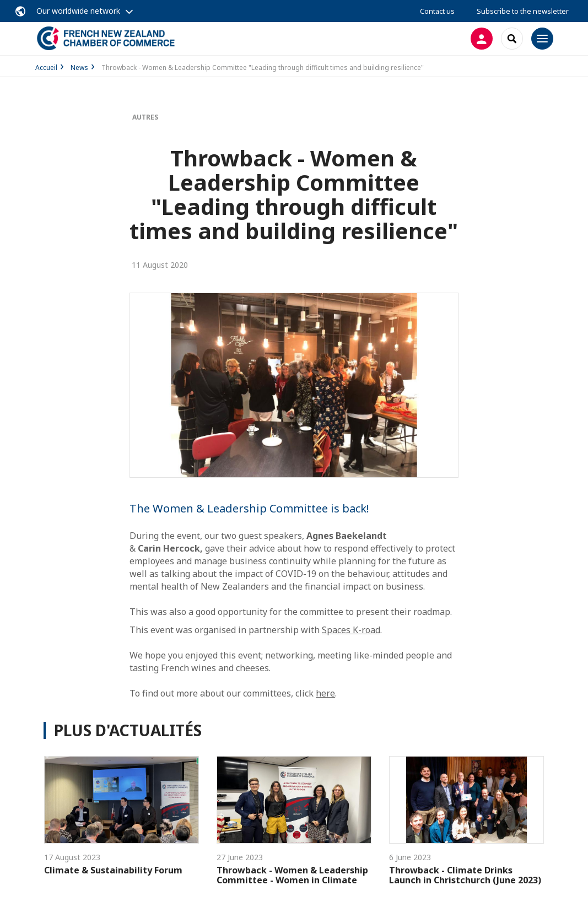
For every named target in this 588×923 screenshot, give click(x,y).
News (79, 68)
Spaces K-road (351, 630)
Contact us (437, 11)
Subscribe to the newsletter (523, 11)
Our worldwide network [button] (78, 11)
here (325, 693)
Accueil (46, 68)
